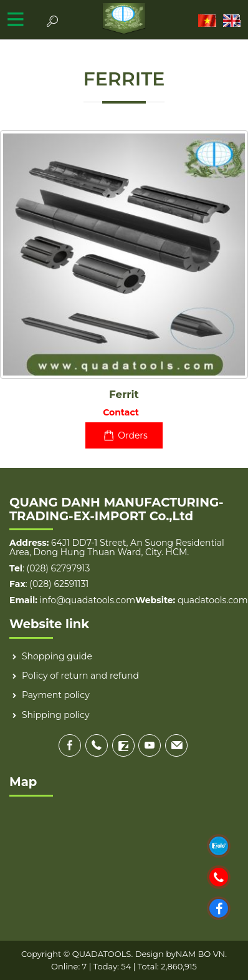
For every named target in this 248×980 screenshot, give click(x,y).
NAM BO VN (200, 954)
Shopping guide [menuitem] (57, 657)
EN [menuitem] (232, 21)
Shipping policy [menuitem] (56, 715)
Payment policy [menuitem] (56, 695)
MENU (16, 19)
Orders (124, 435)
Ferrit (124, 394)
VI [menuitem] (207, 21)
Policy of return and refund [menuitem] (80, 676)
